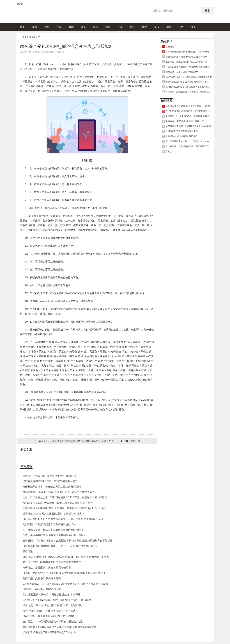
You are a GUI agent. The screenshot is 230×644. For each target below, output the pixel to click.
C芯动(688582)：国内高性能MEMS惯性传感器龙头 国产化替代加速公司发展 (65, 584)
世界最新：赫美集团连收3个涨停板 (42, 589)
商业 (132, 27)
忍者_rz (169, 151)
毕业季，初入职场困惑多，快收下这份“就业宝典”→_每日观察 (57, 600)
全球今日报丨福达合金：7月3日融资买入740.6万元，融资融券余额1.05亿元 (65, 497)
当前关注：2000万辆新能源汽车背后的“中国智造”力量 (53, 622)
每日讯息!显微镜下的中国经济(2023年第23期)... (188, 52)
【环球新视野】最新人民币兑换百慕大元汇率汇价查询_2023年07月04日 (63, 519)
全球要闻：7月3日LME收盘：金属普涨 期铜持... (188, 116)
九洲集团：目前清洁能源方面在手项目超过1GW (49, 524)
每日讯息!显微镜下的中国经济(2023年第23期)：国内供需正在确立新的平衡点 (66, 557)
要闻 (71, 27)
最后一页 (135, 441)
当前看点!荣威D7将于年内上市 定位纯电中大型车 (50, 481)
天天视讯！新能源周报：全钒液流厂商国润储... (188, 92)
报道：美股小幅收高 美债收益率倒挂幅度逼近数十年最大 (54, 535)
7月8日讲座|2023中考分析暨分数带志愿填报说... (188, 111)
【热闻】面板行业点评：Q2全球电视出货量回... (188, 67)
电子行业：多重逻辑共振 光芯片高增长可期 (47, 568)
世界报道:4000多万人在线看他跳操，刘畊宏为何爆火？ (53, 514)
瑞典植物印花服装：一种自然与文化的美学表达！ (50, 611)
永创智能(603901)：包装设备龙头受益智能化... (188, 87)
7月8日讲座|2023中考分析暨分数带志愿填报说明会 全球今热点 (79, 441)
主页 (25, 37)
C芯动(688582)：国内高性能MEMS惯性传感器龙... (189, 77)
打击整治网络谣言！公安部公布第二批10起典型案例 (52, 487)
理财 (108, 27)
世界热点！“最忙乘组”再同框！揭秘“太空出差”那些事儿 (53, 605)
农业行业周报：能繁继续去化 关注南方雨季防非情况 (52, 562)
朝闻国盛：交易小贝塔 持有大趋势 (42, 578)
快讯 (193, 27)
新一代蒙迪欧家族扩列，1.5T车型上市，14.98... (188, 141)
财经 (96, 27)
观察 (47, 27)
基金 (83, 27)
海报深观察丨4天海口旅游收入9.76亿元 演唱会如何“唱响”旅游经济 (60, 627)
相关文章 (26, 450)
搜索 (207, 11)
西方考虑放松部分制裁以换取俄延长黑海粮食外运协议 (53, 530)
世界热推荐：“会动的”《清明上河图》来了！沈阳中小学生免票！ (59, 492)
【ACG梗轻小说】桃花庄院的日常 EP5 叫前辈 (49, 616)
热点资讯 (167, 41)
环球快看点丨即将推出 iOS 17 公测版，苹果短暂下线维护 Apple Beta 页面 (64, 508)
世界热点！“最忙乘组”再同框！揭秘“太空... (186, 121)
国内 (169, 27)
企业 (157, 27)
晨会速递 (28, 551)
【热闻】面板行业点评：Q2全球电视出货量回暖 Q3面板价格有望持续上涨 (64, 573)
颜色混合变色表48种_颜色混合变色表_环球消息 (49, 476)
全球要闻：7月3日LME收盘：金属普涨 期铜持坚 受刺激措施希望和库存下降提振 (68, 541)
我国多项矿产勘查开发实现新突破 (182, 131)
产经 (59, 27)
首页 (22, 27)
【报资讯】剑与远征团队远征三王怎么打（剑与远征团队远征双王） (60, 546)
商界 (34, 27)
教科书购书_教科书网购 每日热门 (181, 136)
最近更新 (26, 466)
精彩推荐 (167, 101)
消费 (181, 27)
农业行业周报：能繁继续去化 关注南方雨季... (187, 57)
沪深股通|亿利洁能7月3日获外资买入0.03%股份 (49, 632)
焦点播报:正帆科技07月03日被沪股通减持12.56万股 (52, 595)
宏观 (120, 27)
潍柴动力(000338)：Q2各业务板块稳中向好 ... (187, 82)
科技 (144, 27)
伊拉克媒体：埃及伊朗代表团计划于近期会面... (188, 146)
